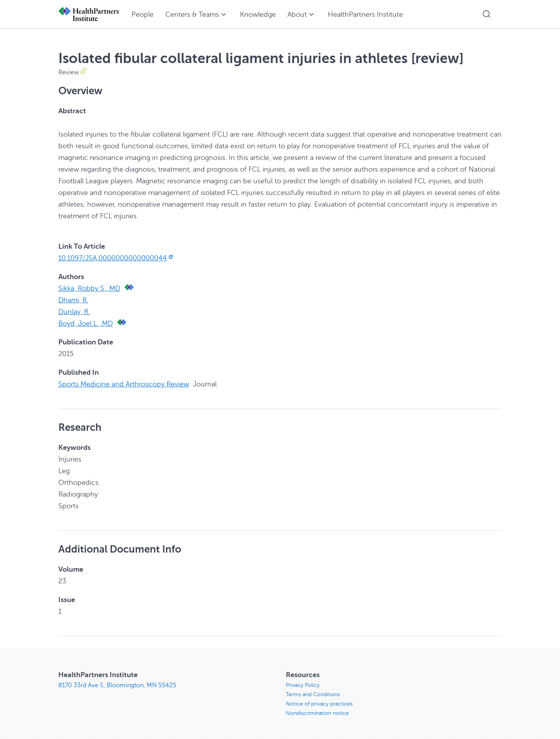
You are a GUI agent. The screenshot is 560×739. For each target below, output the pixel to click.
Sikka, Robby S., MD (89, 288)
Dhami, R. (73, 300)
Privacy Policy (303, 685)
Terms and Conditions (313, 694)
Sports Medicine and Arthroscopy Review (124, 384)
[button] (486, 14)
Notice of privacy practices (319, 704)
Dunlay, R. (74, 312)
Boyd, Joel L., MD (86, 323)
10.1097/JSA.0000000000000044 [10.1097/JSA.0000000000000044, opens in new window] (116, 258)
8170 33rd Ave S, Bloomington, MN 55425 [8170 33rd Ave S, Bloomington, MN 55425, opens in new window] (117, 685)
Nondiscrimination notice (317, 713)
